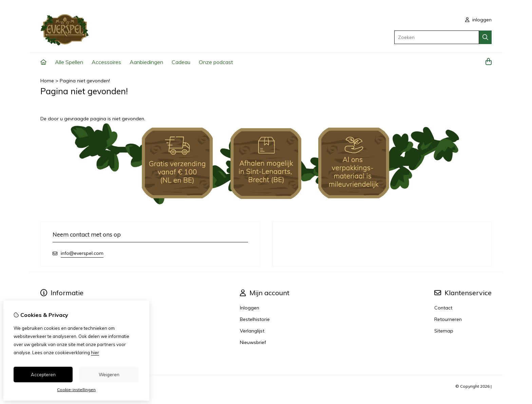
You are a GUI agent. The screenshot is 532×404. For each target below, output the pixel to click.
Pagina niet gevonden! (85, 81)
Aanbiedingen (146, 62)
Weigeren (109, 375)
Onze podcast (216, 62)
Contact (443, 308)
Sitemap (444, 331)
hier (95, 352)
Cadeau (181, 62)
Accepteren (43, 375)
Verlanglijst (252, 331)
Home (47, 81)
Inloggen (250, 308)
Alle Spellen (69, 62)
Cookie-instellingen (76, 390)
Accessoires (106, 62)
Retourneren (448, 319)
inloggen (478, 20)
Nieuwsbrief (253, 342)
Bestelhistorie (255, 319)
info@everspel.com (82, 253)
